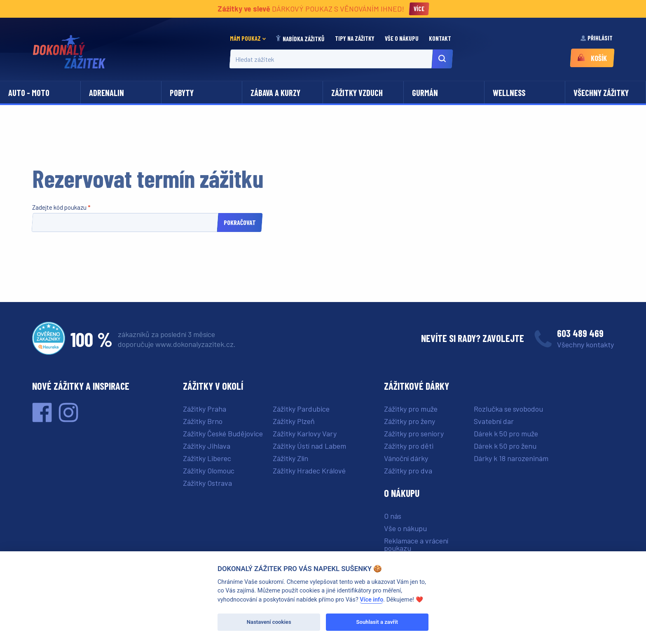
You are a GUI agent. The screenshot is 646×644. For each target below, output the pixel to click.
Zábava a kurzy (275, 93)
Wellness (509, 93)
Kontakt (441, 38)
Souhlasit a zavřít (377, 622)
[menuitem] (250, 39)
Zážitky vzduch (357, 93)
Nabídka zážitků (300, 39)
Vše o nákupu (402, 38)
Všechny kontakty (585, 344)
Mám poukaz (245, 38)
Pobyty (182, 93)
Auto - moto (29, 93)
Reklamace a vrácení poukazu (416, 544)
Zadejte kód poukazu (60, 207)
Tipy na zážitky (355, 38)
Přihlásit (597, 38)
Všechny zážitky (601, 93)
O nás (393, 516)
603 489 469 (580, 333)
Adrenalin (106, 93)
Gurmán (425, 93)
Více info (371, 600)
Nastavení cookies (269, 622)
